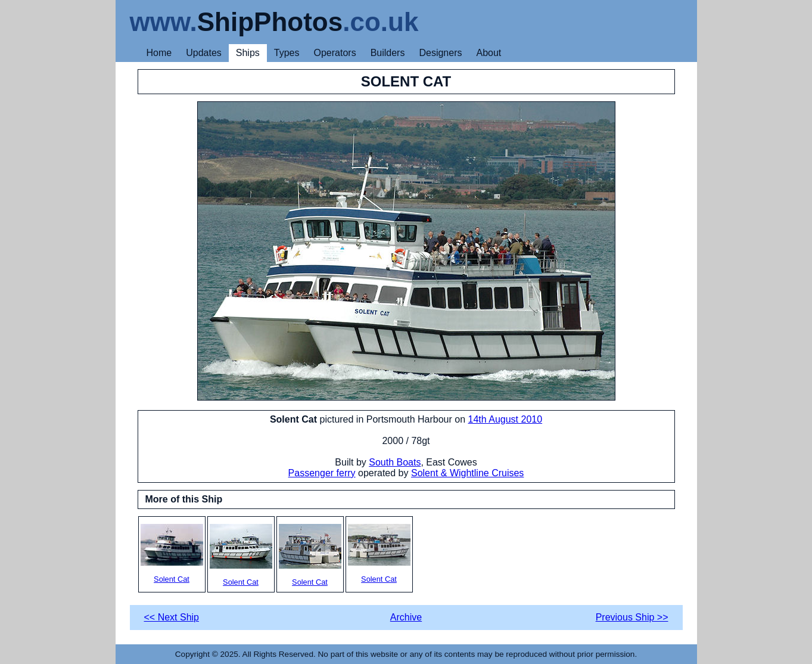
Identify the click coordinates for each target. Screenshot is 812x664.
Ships (248, 53)
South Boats (395, 462)
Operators (335, 53)
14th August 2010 (505, 419)
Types (287, 53)
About (489, 53)
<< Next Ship (172, 617)
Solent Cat (172, 554)
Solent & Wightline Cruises (467, 473)
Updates (204, 53)
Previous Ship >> (632, 617)
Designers (440, 53)
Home (159, 53)
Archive (406, 617)
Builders (388, 53)
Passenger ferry (322, 473)
